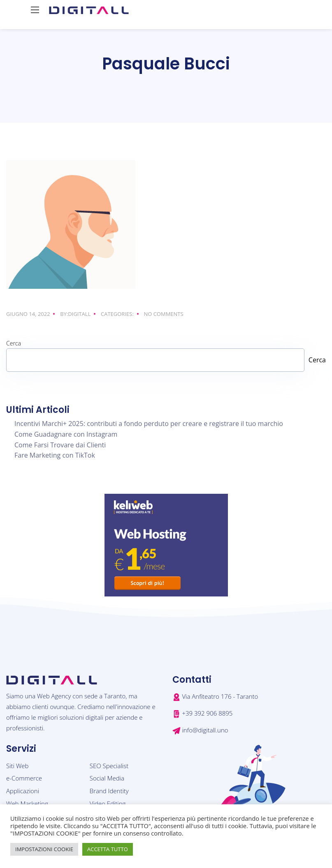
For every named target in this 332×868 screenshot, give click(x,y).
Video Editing (108, 804)
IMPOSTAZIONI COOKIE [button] (44, 849)
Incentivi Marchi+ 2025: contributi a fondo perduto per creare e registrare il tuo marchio (149, 424)
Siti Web (17, 766)
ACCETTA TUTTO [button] (108, 849)
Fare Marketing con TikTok (55, 455)
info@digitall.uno (205, 730)
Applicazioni (23, 791)
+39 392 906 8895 (207, 713)
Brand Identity (109, 791)
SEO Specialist (109, 766)
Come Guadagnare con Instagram (66, 434)
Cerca (14, 343)
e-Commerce (24, 778)
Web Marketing (27, 804)
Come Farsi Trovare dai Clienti (60, 445)
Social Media (107, 778)
